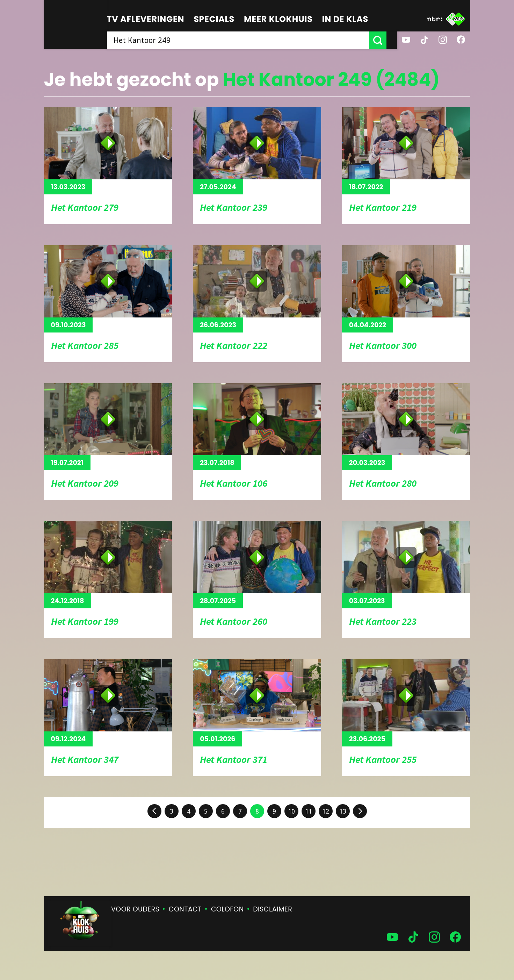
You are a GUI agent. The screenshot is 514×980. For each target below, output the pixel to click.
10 (291, 811)
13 (343, 811)
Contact (185, 909)
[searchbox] (243, 40)
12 (326, 811)
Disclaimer (273, 909)
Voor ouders (135, 909)
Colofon (227, 909)
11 (309, 811)
